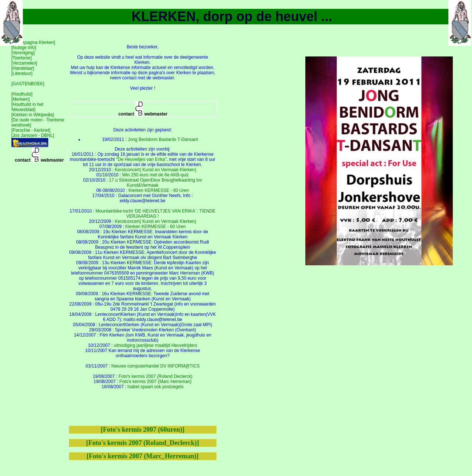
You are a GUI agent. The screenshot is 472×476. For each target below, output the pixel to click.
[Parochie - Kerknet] (31, 130)
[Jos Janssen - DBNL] (33, 135)
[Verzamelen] (24, 63)
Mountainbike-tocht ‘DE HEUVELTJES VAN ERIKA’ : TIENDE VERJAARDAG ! (155, 214)
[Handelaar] (23, 68)
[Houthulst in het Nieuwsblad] (27, 107)
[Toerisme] (22, 58)
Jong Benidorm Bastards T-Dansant (163, 139)
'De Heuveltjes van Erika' (141, 159)
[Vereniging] (23, 53)
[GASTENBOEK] (28, 84)
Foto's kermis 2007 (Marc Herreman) (156, 382)
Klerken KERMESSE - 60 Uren (159, 190)
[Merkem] (21, 99)
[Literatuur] (22, 73)
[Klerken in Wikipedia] (33, 115)
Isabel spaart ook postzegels (156, 387)
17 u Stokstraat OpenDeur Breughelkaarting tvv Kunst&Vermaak (156, 183)
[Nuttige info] (24, 48)
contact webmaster (39, 155)
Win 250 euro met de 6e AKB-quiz (155, 175)
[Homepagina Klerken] (33, 42)
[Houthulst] (22, 94)
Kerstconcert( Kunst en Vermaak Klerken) (155, 170)
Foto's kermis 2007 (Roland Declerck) (155, 376)
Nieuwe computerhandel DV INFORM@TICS (156, 366)
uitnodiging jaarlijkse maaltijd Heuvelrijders (156, 345)
